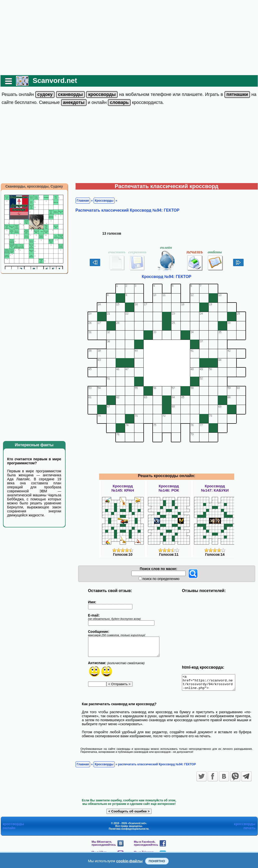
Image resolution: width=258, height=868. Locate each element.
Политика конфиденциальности (129, 832)
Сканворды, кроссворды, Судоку (34, 186)
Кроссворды (104, 201)
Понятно (157, 861)
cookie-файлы (129, 861)
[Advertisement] (129, 38)
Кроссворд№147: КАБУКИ (215, 488)
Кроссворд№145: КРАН (123, 488)
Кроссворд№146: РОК (169, 488)
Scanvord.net (55, 81)
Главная (83, 201)
